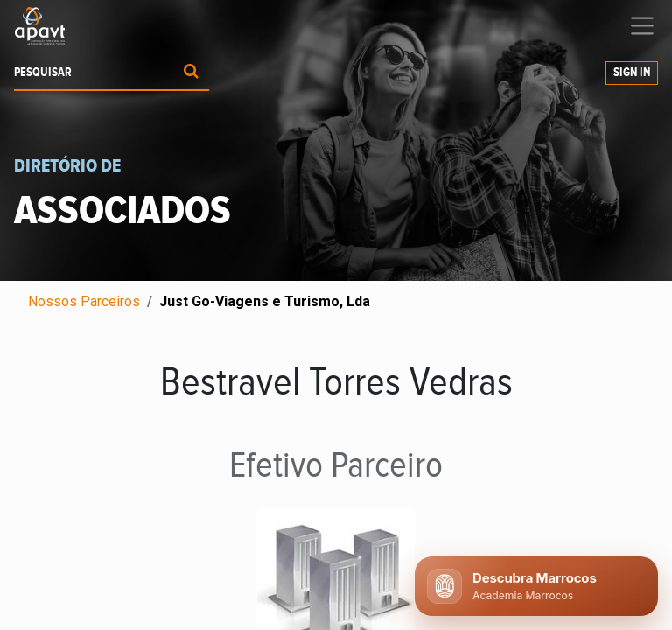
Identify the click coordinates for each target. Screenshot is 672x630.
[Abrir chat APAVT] (536, 586)
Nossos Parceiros (84, 301)
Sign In (632, 73)
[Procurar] (191, 73)
